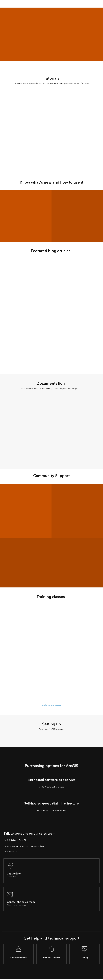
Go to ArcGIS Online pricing (51, 787)
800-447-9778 (16, 841)
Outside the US (10, 852)
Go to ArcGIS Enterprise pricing (51, 811)
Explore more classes (51, 705)
